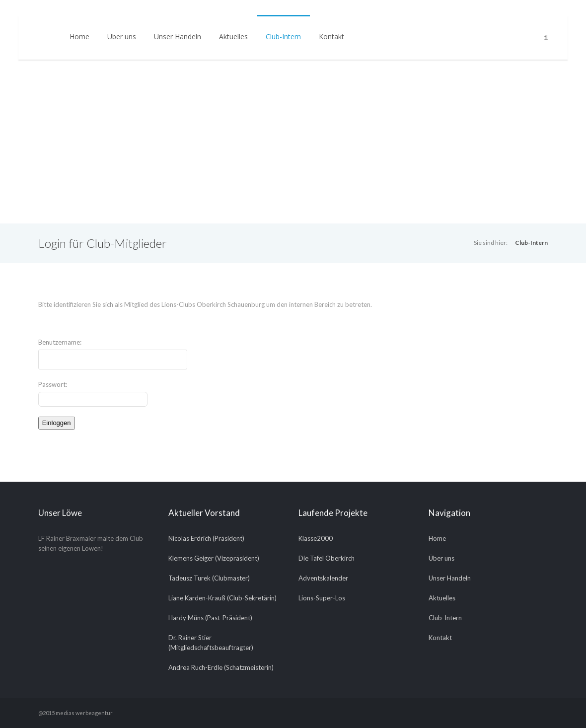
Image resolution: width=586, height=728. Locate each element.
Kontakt (331, 36)
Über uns (122, 36)
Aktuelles (233, 36)
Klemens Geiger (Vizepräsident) (214, 558)
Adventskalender (323, 578)
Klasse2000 (316, 538)
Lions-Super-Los (322, 598)
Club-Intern (283, 36)
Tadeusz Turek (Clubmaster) (209, 578)
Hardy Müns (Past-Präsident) (210, 618)
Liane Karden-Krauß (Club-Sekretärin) (222, 598)
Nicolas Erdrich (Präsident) (206, 538)
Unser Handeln (178, 36)
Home (79, 36)
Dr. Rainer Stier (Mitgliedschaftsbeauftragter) (211, 643)
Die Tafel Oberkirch (327, 558)
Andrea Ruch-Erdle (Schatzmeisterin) (221, 667)
